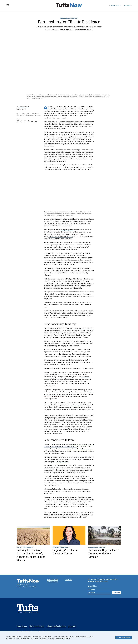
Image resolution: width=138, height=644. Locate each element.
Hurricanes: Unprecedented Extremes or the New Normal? (104, 553)
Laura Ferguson (24, 107)
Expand (47, 175)
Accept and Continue (123, 638)
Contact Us (68, 579)
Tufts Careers (22, 626)
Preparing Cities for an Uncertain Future (65, 552)
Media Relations (52, 582)
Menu (8, 5)
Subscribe (127, 5)
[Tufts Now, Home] (69, 5)
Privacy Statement (64, 639)
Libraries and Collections (56, 626)
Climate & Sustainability (69, 18)
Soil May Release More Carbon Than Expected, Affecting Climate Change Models (31, 555)
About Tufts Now (52, 579)
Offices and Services (37, 626)
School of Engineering (34, 115)
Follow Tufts (115, 5)
